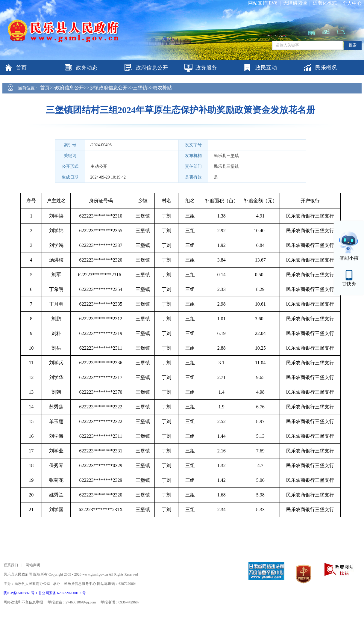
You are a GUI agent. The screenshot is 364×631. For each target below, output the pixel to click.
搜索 (353, 45)
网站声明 (33, 565)
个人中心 (352, 3)
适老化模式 (325, 3)
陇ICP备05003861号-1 (21, 593)
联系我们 (11, 565)
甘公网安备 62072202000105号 (62, 593)
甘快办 (349, 284)
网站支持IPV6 (263, 3)
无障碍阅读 (295, 3)
